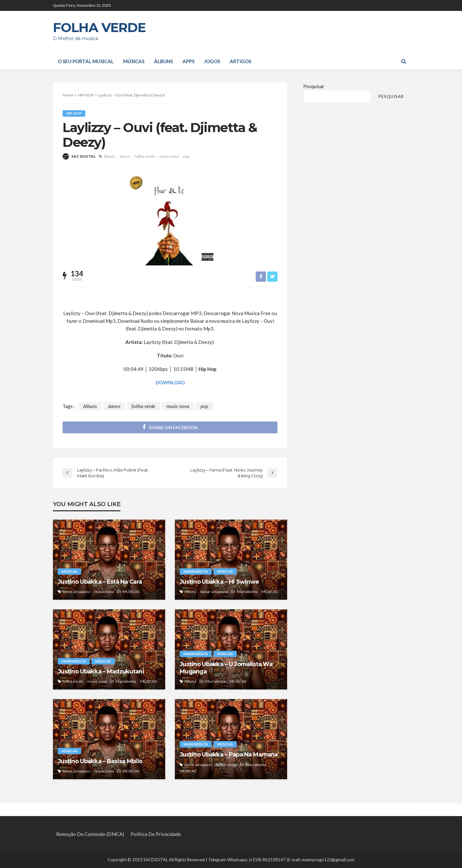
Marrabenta (196, 571)
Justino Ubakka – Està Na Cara (100, 582)
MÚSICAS (134, 61)
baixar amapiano (76, 592)
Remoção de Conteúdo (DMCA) (90, 834)
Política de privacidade (156, 834)
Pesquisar (314, 86)
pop (186, 156)
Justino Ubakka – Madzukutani (101, 672)
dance (125, 156)
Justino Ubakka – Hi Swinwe (219, 582)
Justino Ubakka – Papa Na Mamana (229, 755)
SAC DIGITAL (83, 156)
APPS (188, 61)
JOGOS (212, 61)
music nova (169, 156)
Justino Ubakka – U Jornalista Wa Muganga (226, 668)
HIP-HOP (74, 113)
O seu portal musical (86, 61)
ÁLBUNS (163, 61)
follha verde (145, 156)
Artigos (240, 61)
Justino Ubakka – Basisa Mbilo (100, 761)
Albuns (110, 156)
